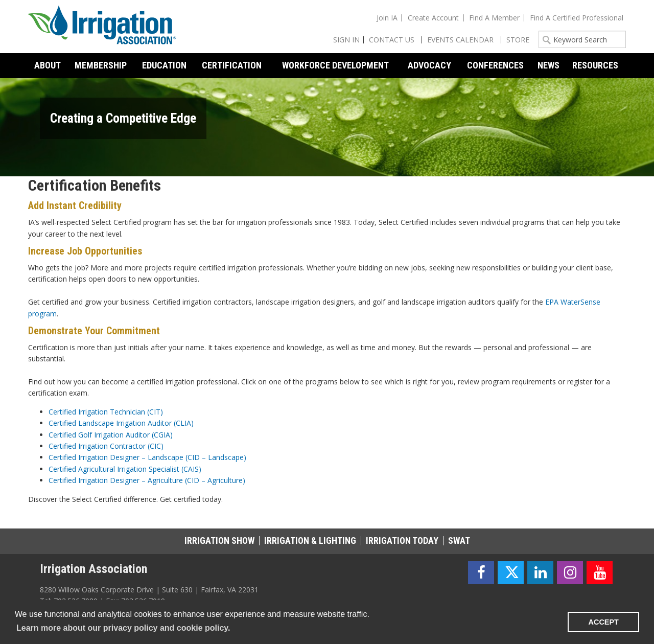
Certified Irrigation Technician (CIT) (106, 412)
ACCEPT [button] (604, 622)
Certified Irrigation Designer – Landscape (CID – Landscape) (147, 457)
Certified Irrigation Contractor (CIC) (106, 446)
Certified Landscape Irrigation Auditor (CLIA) (121, 423)
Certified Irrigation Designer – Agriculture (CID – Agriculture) (147, 480)
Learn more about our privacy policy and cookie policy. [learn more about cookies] (123, 628)
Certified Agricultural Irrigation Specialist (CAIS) (125, 469)
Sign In (346, 40)
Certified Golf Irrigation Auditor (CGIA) (111, 435)
